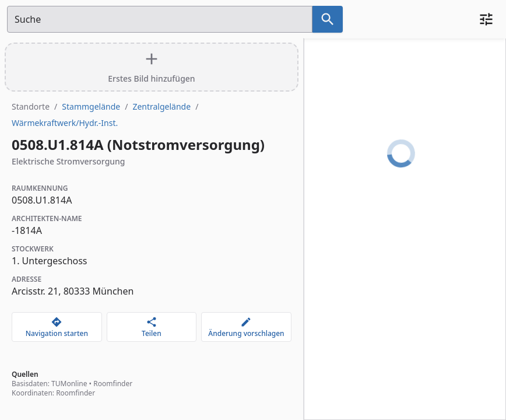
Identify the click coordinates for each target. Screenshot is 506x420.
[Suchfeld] (160, 19)
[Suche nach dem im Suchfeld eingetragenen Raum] (328, 19)
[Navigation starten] (57, 327)
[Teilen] (152, 327)
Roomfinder (113, 384)
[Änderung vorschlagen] (246, 327)
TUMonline (69, 384)
